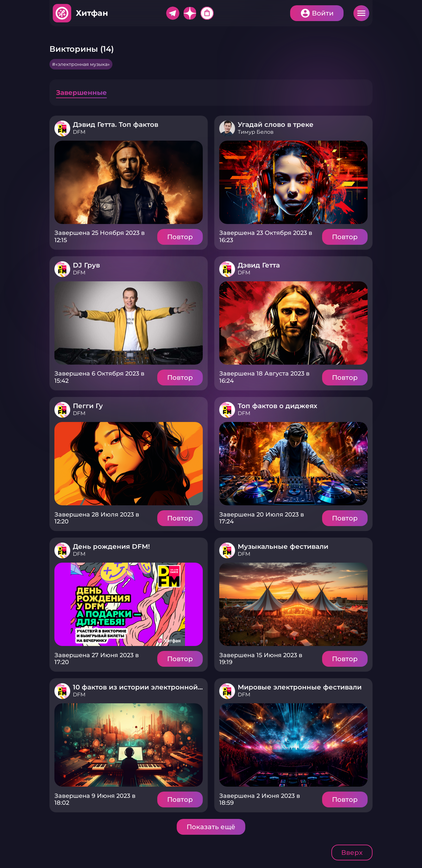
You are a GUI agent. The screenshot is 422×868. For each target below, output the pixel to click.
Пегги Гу (88, 406)
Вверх (352, 853)
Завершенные (81, 93)
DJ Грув (86, 265)
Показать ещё (211, 827)
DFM (79, 132)
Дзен (190, 13)
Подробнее (129, 182)
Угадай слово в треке (276, 125)
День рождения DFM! (111, 546)
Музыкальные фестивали (283, 546)
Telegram (173, 13)
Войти (323, 13)
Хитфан (92, 13)
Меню (361, 13)
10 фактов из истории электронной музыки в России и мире (181, 687)
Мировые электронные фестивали (300, 687)
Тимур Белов (256, 132)
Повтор (180, 237)
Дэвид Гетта (259, 265)
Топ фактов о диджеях (277, 406)
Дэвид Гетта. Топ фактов (116, 125)
